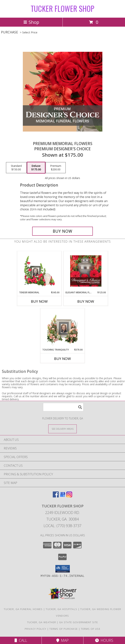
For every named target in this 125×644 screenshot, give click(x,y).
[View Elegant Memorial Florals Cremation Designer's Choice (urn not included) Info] (86, 271)
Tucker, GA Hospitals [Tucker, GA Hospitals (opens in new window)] (61, 609)
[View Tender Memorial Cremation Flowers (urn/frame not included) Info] (39, 271)
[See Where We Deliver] (62, 429)
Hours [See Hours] (104, 640)
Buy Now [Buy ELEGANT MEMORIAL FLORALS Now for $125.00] (86, 301)
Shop (31, 22)
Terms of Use (91, 629)
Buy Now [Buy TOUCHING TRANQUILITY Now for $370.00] (62, 359)
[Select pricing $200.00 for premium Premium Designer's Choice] (56, 168)
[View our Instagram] (69, 496)
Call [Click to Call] (21, 640)
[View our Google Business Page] (62, 496)
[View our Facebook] (56, 496)
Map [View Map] (62, 640)
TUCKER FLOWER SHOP (62, 8)
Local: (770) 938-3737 (62, 526)
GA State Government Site (78, 622)
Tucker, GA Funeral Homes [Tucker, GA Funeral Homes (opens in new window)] (23, 609)
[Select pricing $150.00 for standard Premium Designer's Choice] (16, 168)
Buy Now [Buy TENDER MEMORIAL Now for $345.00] (39, 301)
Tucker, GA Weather (42, 622)
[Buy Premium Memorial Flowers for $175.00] (62, 231)
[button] (63, 569)
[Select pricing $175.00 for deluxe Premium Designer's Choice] (36, 168)
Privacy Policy (35, 629)
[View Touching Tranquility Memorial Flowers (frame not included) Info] (63, 328)
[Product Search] (63, 407)
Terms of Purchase (64, 629)
